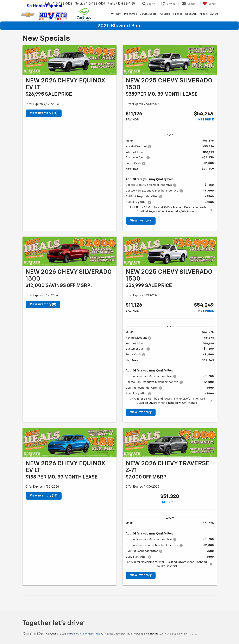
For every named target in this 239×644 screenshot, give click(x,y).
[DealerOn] (33, 634)
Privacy (99, 634)
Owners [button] (214, 14)
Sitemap (88, 634)
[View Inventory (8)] (70, 251)
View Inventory (141, 221)
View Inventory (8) (43, 305)
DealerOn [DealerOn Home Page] (76, 634)
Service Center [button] (149, 14)
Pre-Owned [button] (131, 14)
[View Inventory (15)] (70, 60)
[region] (170, 176)
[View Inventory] (170, 60)
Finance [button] (178, 14)
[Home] (112, 14)
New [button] (119, 14)
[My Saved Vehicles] (209, 4)
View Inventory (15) (44, 113)
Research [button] (191, 14)
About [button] (203, 14)
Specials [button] (165, 14)
